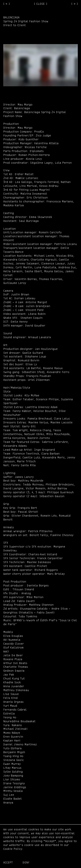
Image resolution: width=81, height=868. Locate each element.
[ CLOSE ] (40, 4)
